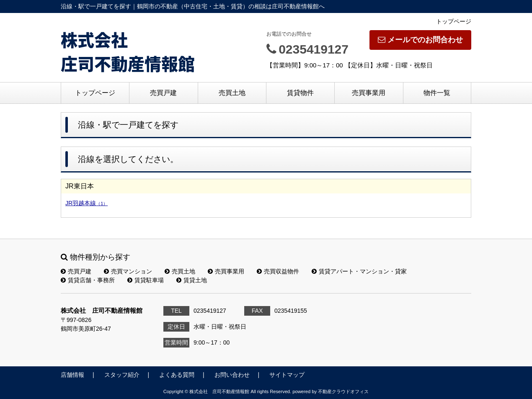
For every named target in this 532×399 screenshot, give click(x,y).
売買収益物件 (278, 271)
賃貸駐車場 (146, 280)
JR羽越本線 (87, 203)
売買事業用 (369, 93)
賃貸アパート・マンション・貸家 (359, 271)
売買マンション (128, 271)
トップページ (454, 21)
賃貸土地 (192, 280)
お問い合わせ (232, 375)
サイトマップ (287, 375)
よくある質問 (177, 375)
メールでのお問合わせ (420, 40)
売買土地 (232, 93)
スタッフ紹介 (122, 375)
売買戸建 (163, 93)
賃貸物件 (300, 93)
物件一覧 (437, 93)
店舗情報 (72, 375)
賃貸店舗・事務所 (88, 280)
